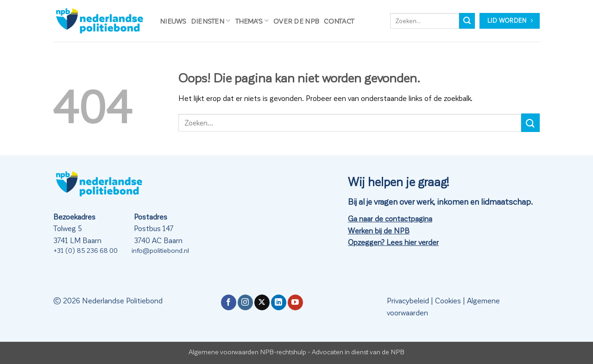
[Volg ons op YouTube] (295, 302)
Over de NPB (296, 21)
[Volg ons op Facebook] (229, 302)
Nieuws (173, 21)
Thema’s (252, 21)
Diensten (211, 21)
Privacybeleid (408, 300)
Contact (339, 21)
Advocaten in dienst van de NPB (358, 351)
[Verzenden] (467, 21)
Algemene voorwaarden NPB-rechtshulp (247, 351)
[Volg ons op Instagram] (245, 302)
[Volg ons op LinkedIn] (279, 302)
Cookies (448, 300)
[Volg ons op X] (262, 302)
